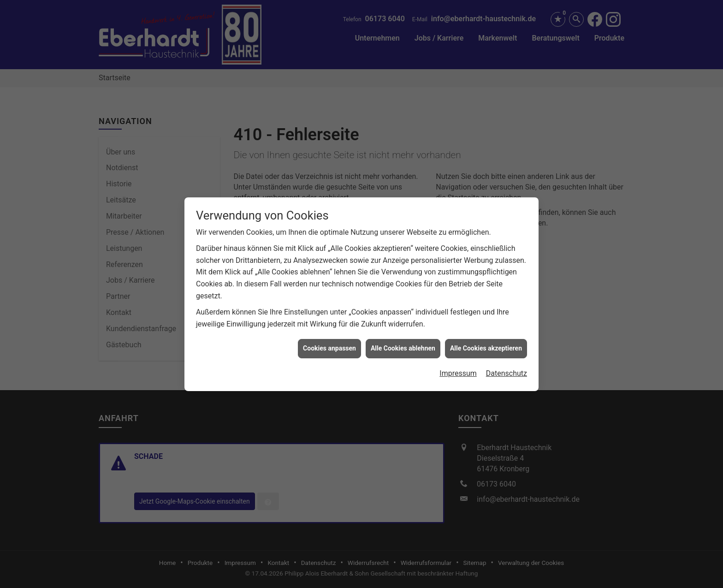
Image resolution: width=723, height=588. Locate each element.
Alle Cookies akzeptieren (486, 339)
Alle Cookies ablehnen (403, 339)
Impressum (458, 364)
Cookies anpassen (329, 339)
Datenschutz (507, 364)
